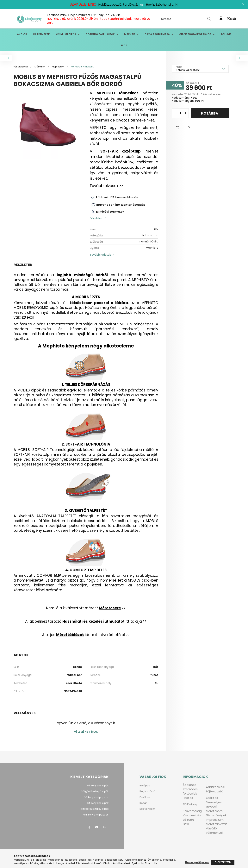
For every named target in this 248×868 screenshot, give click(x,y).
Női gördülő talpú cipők (95, 791)
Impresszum (215, 820)
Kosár (143, 803)
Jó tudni (189, 820)
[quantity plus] (186, 113)
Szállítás (212, 798)
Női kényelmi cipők (98, 786)
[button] (178, 128)
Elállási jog (190, 804)
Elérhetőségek (216, 815)
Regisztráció (147, 791)
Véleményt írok (86, 732)
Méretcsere (214, 811)
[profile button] (221, 19)
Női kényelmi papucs (96, 797)
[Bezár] (243, 4)
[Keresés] (186, 19)
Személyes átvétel (214, 804)
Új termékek (41, 34)
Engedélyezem (223, 862)
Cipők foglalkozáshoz (195, 34)
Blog (124, 45)
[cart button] (232, 19)
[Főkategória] (21, 67)
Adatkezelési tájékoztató (215, 789)
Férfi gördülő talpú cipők (94, 809)
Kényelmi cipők (66, 34)
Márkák (130, 34)
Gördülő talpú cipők (100, 34)
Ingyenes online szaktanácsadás (121, 205)
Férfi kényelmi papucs (96, 815)
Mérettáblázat (217, 824)
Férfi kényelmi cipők (97, 803)
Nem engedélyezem (197, 862)
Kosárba (210, 113)
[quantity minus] (175, 113)
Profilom (145, 797)
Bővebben (96, 218)
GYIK (186, 824)
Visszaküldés (192, 815)
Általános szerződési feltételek (190, 789)
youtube (97, 827)
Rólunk (226, 34)
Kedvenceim (148, 809)
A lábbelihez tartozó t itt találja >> (86, 621)
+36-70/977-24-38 (105, 15)
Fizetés (188, 798)
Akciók (22, 34)
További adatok (100, 255)
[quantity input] (180, 113)
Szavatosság (192, 811)
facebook (89, 827)
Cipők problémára (157, 34)
